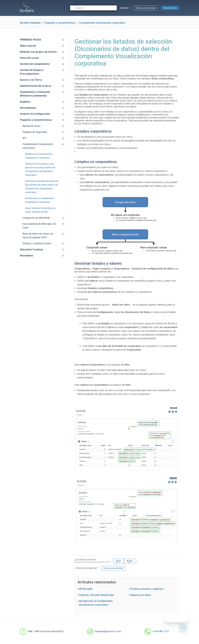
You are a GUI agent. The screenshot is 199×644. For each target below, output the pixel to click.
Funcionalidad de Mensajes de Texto (39, 226)
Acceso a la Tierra (31, 80)
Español (124, 8)
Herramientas (28, 108)
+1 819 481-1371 (157, 632)
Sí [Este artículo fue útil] (120, 561)
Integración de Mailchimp (36, 218)
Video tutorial (28, 46)
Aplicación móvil (31, 126)
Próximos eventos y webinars (147, 589)
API (25, 138)
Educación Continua (31, 250)
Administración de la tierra (36, 86)
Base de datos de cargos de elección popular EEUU (38, 236)
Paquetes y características (60, 23)
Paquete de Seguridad (35, 132)
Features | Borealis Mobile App (96, 595)
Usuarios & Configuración (35, 114)
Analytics (25, 102)
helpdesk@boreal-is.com (104, 632)
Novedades (27, 256)
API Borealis (86, 589)
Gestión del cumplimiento (35, 64)
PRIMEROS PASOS (31, 40)
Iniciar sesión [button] (170, 8)
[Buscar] (93, 8)
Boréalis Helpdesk (30, 23)
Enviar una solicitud (146, 8)
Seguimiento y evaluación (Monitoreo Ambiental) (35, 94)
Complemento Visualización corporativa (102, 23)
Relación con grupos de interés (38, 52)
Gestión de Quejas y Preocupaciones (32, 72)
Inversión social (29, 58)
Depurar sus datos (141, 595)
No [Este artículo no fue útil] (131, 561)
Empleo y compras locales (37, 243)
